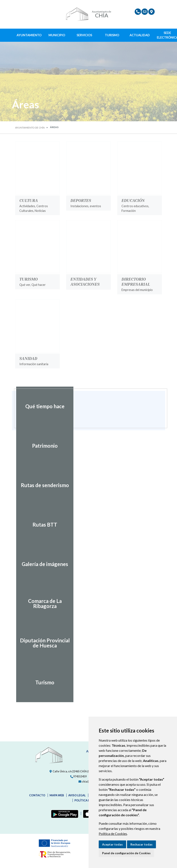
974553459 (78, 776)
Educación (133, 200)
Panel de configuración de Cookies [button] (126, 853)
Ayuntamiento (29, 35)
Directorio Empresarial (136, 281)
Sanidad (28, 358)
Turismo (112, 35)
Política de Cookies (113, 834)
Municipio (57, 35)
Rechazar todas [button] (141, 844)
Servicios (84, 35)
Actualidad (140, 35)
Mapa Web (57, 795)
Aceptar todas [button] (112, 844)
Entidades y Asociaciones (85, 281)
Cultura (29, 200)
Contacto (37, 795)
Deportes (81, 200)
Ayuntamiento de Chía (30, 128)
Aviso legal (77, 795)
